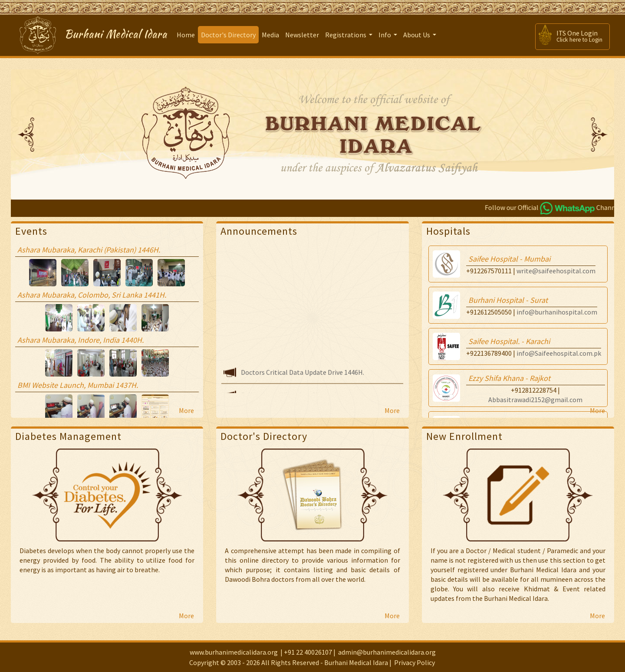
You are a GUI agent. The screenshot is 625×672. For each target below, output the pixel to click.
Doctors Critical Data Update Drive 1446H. (303, 376)
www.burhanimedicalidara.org (234, 652)
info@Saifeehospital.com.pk (559, 353)
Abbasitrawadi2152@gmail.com (535, 400)
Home (186, 35)
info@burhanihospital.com (557, 312)
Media (270, 35)
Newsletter (302, 35)
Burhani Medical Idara (116, 34)
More (186, 410)
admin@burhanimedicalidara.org (387, 652)
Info (389, 37)
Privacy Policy (414, 662)
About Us (421, 37)
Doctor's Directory (228, 35)
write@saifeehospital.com (556, 271)
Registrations (350, 37)
